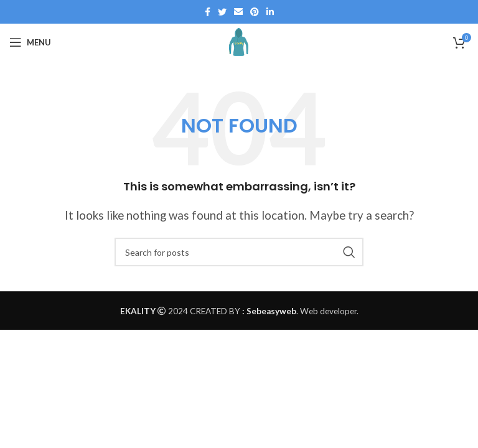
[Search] (239, 252)
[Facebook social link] (208, 12)
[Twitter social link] (222, 12)
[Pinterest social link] (255, 12)
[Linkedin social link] (270, 12)
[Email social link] (238, 12)
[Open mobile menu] (30, 42)
